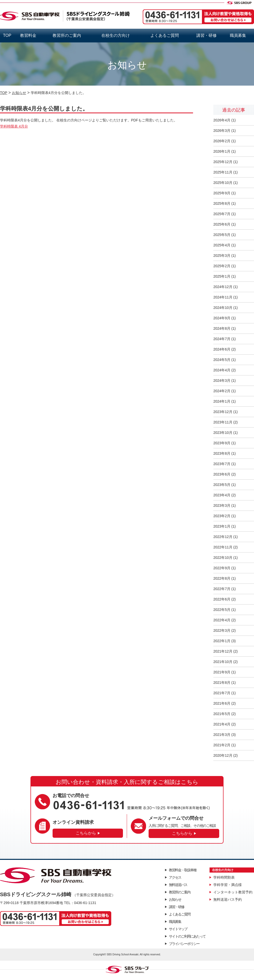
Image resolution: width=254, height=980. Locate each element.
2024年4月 (222, 370)
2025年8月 (222, 203)
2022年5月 (222, 610)
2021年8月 (222, 683)
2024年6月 (222, 349)
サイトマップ (178, 929)
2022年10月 (223, 558)
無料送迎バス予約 (228, 899)
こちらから (86, 833)
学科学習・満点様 (228, 885)
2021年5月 (222, 714)
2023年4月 (222, 495)
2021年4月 (222, 724)
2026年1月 (222, 151)
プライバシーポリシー (184, 944)
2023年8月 (222, 453)
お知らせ (175, 899)
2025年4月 (222, 245)
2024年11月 (223, 297)
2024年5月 (222, 360)
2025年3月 (222, 256)
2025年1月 (222, 276)
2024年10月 (223, 308)
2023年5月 (222, 485)
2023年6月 (222, 474)
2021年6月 (222, 703)
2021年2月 (222, 745)
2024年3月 (222, 381)
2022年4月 (222, 620)
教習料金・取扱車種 (183, 870)
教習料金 (28, 35)
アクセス (175, 877)
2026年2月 (222, 141)
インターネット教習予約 (233, 892)
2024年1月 (222, 401)
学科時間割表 (224, 877)
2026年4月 (222, 120)
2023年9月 (222, 443)
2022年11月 (223, 547)
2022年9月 (222, 568)
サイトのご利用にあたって (187, 936)
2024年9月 (222, 318)
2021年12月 (223, 651)
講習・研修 (207, 35)
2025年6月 (222, 224)
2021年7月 (222, 693)
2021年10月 (223, 662)
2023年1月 (222, 526)
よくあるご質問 (165, 35)
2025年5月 (222, 235)
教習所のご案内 (67, 35)
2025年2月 (222, 266)
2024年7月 (222, 339)
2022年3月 (222, 630)
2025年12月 (223, 162)
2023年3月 (222, 505)
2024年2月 (222, 391)
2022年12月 (223, 537)
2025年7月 (222, 214)
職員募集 (238, 35)
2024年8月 (222, 328)
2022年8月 (222, 578)
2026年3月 (222, 131)
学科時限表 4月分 (14, 126)
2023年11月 (223, 422)
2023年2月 (222, 516)
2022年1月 (222, 641)
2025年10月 (223, 183)
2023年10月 (223, 433)
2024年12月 (223, 287)
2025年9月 (222, 193)
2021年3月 (222, 735)
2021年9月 (222, 672)
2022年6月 (222, 599)
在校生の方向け (116, 35)
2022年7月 (222, 589)
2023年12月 (223, 412)
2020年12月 (223, 755)
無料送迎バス (178, 885)
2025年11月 (223, 172)
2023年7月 (222, 464)
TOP (7, 35)
